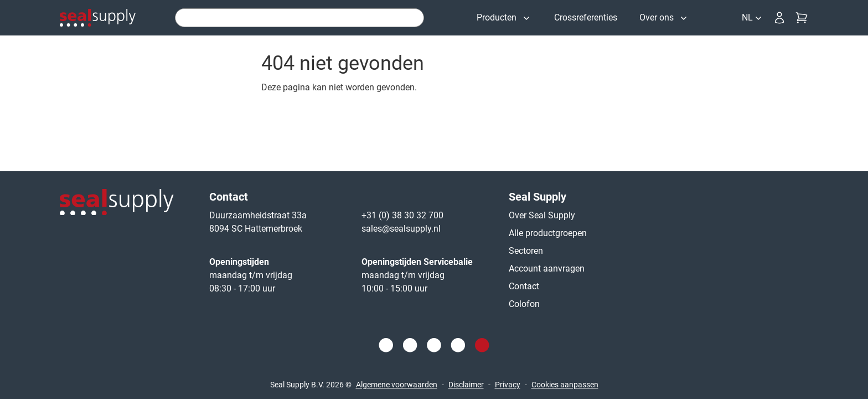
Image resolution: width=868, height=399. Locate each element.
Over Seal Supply (542, 215)
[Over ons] (664, 18)
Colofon (524, 304)
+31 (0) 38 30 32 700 (402, 215)
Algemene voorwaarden (397, 385)
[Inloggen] (779, 18)
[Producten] (504, 18)
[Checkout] (802, 18)
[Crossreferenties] (586, 18)
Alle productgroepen (548, 233)
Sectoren (526, 251)
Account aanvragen (547, 268)
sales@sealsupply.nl (401, 229)
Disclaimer (466, 385)
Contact (524, 286)
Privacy (508, 385)
